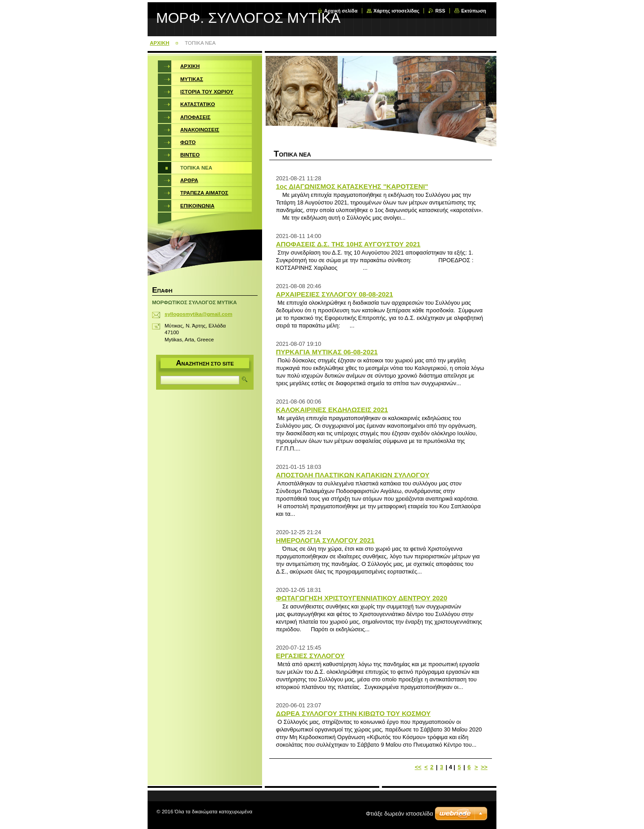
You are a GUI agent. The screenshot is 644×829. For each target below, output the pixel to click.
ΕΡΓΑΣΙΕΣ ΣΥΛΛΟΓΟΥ (310, 656)
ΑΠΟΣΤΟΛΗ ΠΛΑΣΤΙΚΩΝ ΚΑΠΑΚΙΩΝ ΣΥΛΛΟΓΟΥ (353, 475)
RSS (440, 11)
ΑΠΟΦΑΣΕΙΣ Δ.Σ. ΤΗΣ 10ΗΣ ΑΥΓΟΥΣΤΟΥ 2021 (348, 244)
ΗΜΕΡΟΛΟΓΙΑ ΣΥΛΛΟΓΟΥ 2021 (325, 540)
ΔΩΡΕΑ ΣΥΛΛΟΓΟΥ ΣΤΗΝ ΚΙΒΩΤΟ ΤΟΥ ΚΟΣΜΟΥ (353, 713)
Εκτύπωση (474, 11)
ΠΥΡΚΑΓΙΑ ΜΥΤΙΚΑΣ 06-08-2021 (327, 352)
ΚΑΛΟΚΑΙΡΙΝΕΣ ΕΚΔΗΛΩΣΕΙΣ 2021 (332, 410)
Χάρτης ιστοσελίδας (396, 11)
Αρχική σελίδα (341, 11)
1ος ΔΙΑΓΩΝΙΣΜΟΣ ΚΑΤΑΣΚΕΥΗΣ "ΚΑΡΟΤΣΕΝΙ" (352, 186)
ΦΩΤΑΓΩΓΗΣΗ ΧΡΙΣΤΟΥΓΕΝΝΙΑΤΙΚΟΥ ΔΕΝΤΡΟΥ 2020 (362, 598)
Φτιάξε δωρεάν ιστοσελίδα (399, 814)
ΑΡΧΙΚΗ (160, 43)
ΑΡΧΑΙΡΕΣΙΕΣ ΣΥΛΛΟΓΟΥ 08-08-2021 (335, 294)
